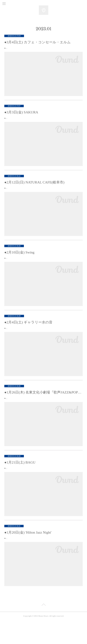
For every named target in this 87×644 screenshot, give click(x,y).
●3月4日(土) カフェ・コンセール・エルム (37, 42)
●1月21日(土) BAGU (20, 479)
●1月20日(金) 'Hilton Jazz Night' (28, 553)
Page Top (44, 629)
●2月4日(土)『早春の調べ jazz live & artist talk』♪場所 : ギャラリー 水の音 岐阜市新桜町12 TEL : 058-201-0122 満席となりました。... (43, 340)
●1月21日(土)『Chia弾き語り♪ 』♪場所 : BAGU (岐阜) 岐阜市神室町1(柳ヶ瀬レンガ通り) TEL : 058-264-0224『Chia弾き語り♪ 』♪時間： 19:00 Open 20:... (42, 487)
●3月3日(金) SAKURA (21, 116)
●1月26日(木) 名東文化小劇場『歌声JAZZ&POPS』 (44, 406)
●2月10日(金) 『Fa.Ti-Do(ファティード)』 (22, 268)
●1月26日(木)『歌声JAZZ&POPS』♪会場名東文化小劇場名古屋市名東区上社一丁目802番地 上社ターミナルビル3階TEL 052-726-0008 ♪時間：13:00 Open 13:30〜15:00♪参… (44, 413)
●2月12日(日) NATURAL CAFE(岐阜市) (34, 189)
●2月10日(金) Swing (19, 262)
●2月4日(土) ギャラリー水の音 (28, 333)
